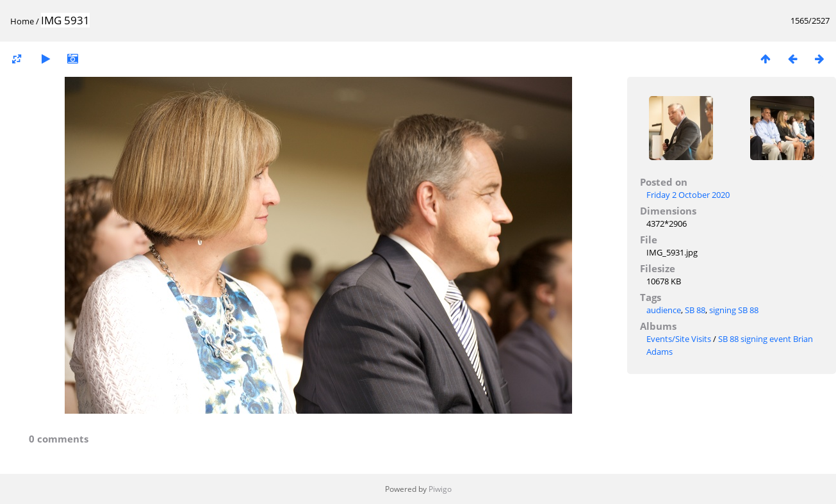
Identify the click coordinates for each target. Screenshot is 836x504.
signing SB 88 (734, 310)
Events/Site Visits (679, 339)
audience (664, 310)
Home (22, 21)
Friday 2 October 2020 (688, 195)
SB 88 (695, 310)
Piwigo (440, 489)
